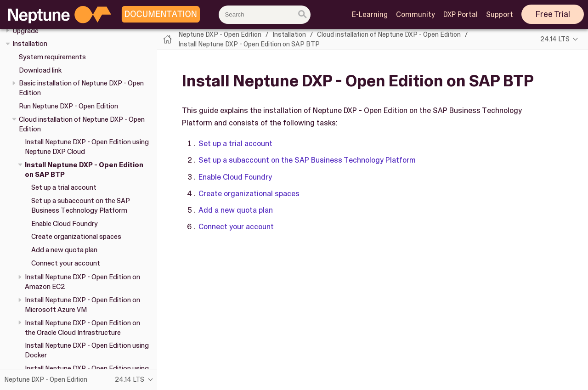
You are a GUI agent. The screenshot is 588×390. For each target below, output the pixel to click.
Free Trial (553, 14)
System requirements (52, 57)
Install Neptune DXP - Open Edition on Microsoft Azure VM (82, 305)
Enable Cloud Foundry (65, 224)
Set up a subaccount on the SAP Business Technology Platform (81, 206)
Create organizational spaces (76, 237)
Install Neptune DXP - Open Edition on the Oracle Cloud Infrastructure (82, 328)
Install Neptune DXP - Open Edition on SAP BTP (249, 44)
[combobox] (265, 15)
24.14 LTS (555, 39)
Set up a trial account (64, 187)
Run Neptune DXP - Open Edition (68, 106)
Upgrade (25, 31)
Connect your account (66, 263)
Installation (30, 44)
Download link (40, 70)
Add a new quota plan (64, 250)
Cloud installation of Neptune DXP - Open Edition (389, 34)
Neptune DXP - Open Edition (220, 34)
